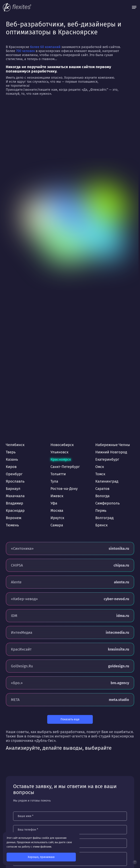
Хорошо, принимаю (41, 857)
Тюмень (12, 525)
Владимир (14, 503)
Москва (57, 511)
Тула (54, 481)
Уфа (54, 503)
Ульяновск (59, 452)
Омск (100, 467)
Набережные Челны (113, 445)
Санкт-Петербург (65, 467)
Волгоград (104, 518)
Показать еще (70, 719)
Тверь (11, 452)
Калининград (107, 481)
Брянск (101, 525)
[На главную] (17, 7)
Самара (57, 525)
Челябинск (15, 445)
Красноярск (61, 459)
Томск (100, 474)
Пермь (101, 511)
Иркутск (57, 518)
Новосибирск (62, 445)
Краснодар (15, 511)
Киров (11, 467)
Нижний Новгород (111, 452)
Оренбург (14, 474)
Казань (12, 459)
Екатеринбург (107, 459)
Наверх (135, 862)
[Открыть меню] (134, 7)
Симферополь (107, 503)
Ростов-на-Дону (64, 489)
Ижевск (57, 496)
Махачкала (15, 496)
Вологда (102, 496)
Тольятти (58, 474)
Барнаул (13, 489)
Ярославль (15, 481)
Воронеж (14, 518)
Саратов (102, 489)
